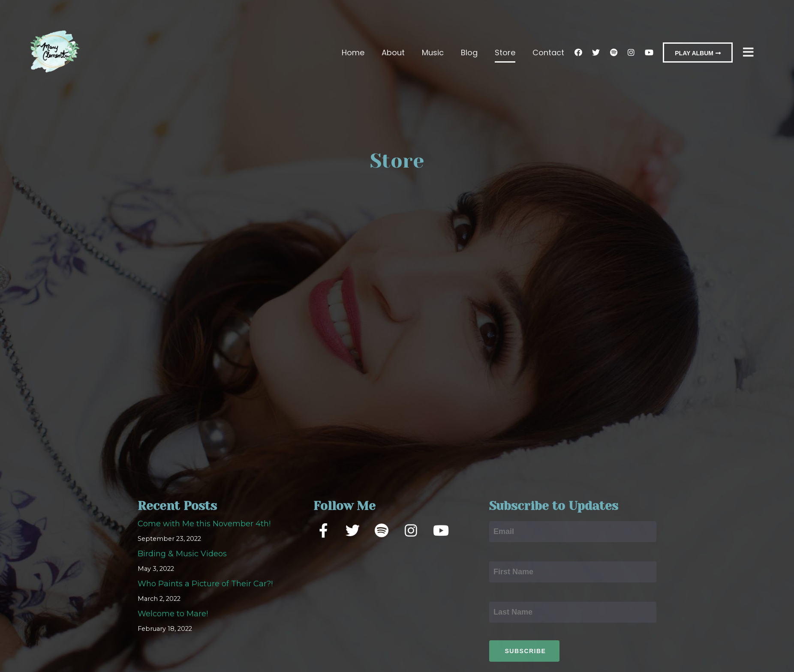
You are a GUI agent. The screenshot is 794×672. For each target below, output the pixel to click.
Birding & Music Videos (182, 558)
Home (353, 52)
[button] (698, 52)
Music (433, 52)
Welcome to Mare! (173, 618)
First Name (510, 558)
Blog (469, 52)
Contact (548, 52)
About (393, 52)
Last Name (510, 598)
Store (505, 52)
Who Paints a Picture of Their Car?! (205, 588)
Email (500, 517)
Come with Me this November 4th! (204, 528)
